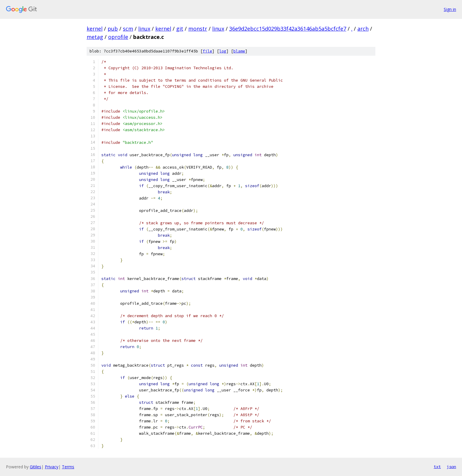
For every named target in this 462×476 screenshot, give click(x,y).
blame (239, 51)
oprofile (118, 37)
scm (128, 29)
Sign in (450, 9)
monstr (198, 29)
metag (95, 37)
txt (437, 467)
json (451, 467)
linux (144, 29)
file (207, 51)
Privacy (52, 467)
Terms (68, 467)
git (180, 29)
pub (113, 29)
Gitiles (36, 467)
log (223, 51)
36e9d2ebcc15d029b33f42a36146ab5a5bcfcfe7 (288, 29)
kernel (95, 29)
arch (363, 29)
